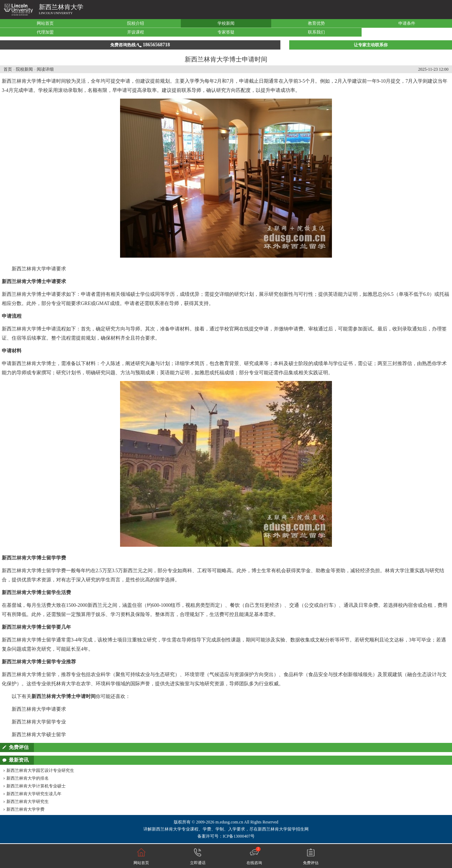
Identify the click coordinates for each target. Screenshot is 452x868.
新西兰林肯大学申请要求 (39, 269)
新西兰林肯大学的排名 (28, 778)
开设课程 (136, 32)
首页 (8, 69)
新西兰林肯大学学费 (25, 809)
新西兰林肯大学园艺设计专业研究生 (40, 770)
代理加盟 (45, 32)
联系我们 (316, 32)
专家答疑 (226, 32)
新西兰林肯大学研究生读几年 (34, 794)
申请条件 (407, 23)
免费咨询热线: (140, 45)
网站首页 (45, 23)
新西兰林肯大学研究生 (28, 802)
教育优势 (316, 23)
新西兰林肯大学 (61, 7)
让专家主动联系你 (371, 45)
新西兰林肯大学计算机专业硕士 (36, 786)
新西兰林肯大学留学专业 (39, 722)
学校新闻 (226, 23)
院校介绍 (136, 23)
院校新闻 (24, 69)
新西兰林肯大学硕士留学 (39, 735)
